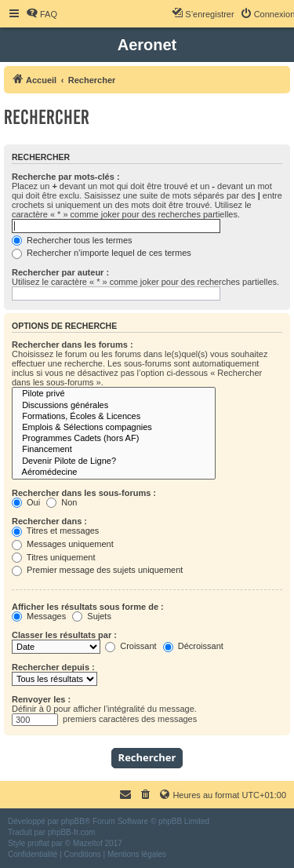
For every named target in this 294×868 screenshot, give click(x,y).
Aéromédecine (114, 472)
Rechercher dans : (49, 521)
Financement (114, 450)
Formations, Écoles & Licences (114, 417)
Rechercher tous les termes (72, 240)
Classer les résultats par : (64, 635)
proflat (38, 843)
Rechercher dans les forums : (73, 345)
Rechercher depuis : (53, 667)
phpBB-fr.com (72, 832)
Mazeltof (88, 843)
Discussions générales (114, 406)
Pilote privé (114, 394)
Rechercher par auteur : (60, 272)
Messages (39, 616)
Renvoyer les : (41, 699)
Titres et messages (55, 531)
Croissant (131, 646)
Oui (26, 502)
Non (62, 502)
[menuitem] (42, 14)
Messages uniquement (63, 544)
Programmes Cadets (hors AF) (114, 439)
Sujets (92, 616)
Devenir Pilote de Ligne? (114, 461)
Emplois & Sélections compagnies (114, 428)
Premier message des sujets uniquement (97, 570)
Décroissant (193, 646)
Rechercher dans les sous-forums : (84, 493)
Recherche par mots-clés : (66, 177)
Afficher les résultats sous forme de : (88, 607)
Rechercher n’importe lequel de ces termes (102, 253)
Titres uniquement (54, 557)
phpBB (73, 821)
